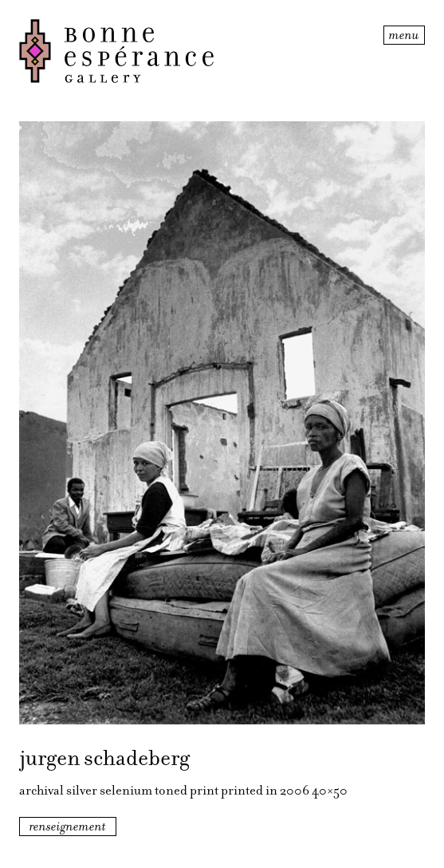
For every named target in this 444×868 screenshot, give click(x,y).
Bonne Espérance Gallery (200, 51)
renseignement (68, 827)
